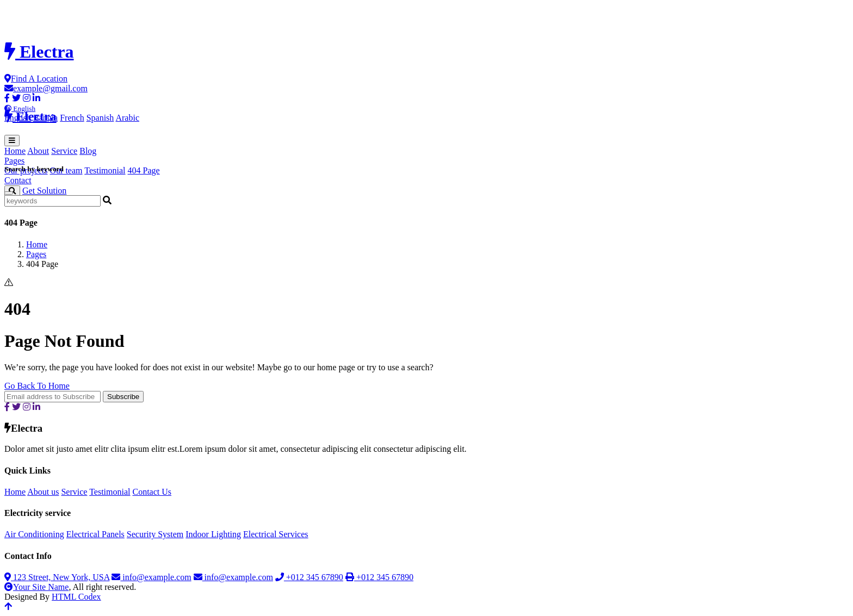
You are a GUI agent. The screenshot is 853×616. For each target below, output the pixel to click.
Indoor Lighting (213, 534)
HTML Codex (76, 597)
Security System (155, 534)
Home (15, 151)
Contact (18, 180)
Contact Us (152, 492)
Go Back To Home (37, 386)
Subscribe (123, 397)
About (38, 151)
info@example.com (151, 577)
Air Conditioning (34, 534)
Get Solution (44, 191)
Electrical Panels (95, 534)
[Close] (9, 193)
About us (43, 492)
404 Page (144, 170)
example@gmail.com (46, 88)
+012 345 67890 (309, 577)
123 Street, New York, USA (57, 577)
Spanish (100, 118)
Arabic (127, 118)
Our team (66, 170)
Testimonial (105, 170)
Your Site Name (36, 587)
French (72, 118)
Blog (88, 151)
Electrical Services (276, 534)
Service (64, 151)
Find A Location (36, 79)
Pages (36, 254)
